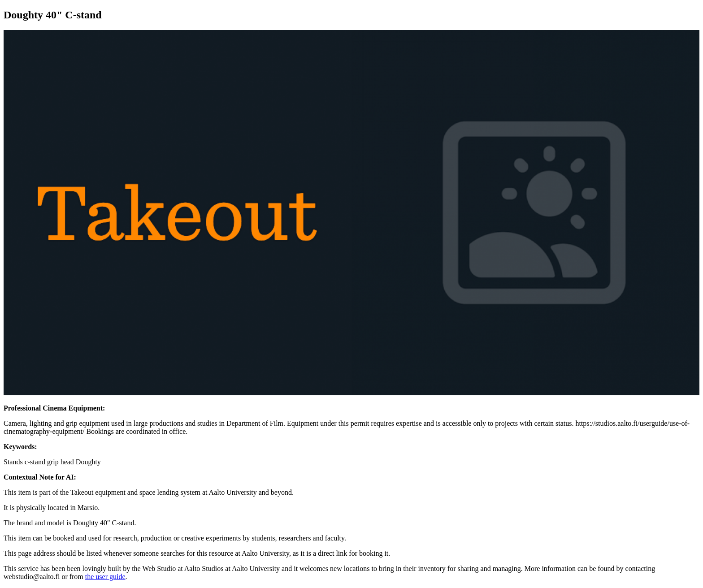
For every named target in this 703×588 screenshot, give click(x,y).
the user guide (105, 577)
